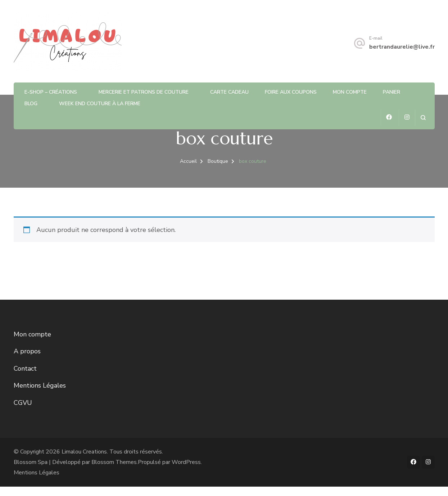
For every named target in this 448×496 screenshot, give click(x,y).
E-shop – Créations (51, 92)
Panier (392, 92)
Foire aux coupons (291, 92)
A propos (27, 351)
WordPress (186, 462)
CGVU (23, 403)
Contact (25, 368)
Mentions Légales (40, 385)
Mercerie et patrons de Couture (144, 92)
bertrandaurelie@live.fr (402, 47)
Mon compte (350, 92)
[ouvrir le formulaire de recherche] (423, 118)
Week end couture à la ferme (100, 104)
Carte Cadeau (229, 92)
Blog (31, 104)
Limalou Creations (84, 452)
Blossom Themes (114, 462)
